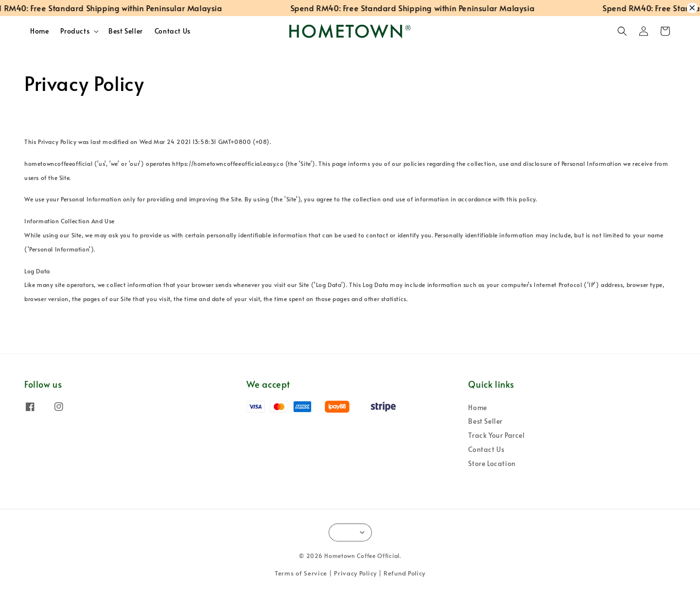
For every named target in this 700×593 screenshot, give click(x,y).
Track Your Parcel (496, 435)
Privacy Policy (355, 573)
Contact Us (173, 31)
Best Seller (126, 31)
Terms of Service (301, 573)
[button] (622, 31)
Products (75, 31)
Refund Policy (404, 573)
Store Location (492, 463)
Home (39, 31)
